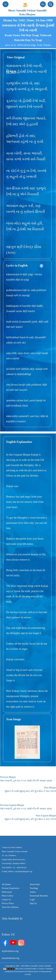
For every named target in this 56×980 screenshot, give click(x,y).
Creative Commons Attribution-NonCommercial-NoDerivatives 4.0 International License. (29, 971)
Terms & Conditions (10, 907)
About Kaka (35, 884)
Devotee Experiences (11, 888)
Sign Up (33, 903)
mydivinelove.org (10, 951)
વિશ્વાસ (11, 72)
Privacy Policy (8, 903)
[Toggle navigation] (6, 4)
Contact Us (6, 900)
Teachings (34, 888)
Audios (33, 892)
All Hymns (6, 884)
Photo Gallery (8, 896)
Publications (7, 892)
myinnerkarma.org (10, 958)
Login (32, 900)
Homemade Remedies (39, 896)
